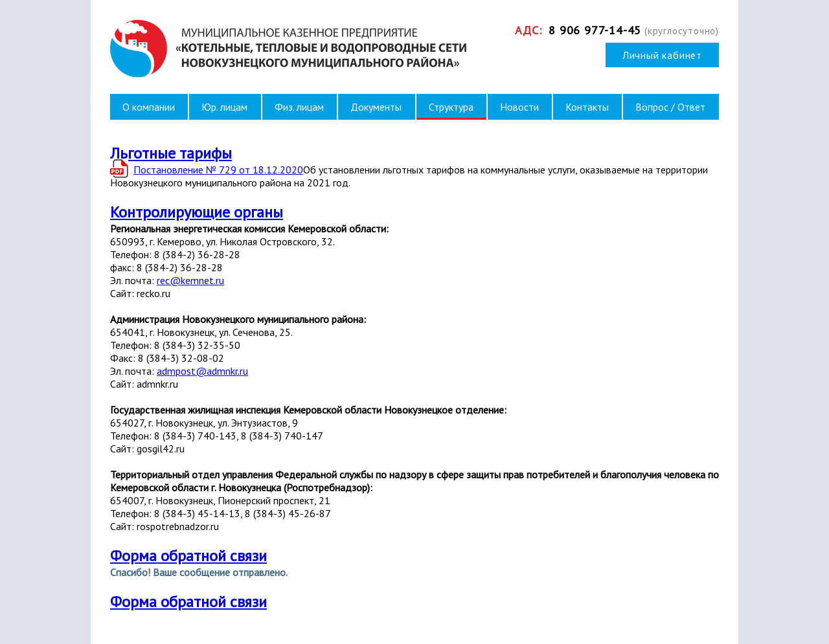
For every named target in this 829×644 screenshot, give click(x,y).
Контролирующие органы (197, 212)
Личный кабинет (662, 55)
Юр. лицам (224, 107)
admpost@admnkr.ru (202, 371)
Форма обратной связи (188, 556)
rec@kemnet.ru (190, 280)
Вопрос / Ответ (670, 107)
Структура (451, 107)
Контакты (587, 107)
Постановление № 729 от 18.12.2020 (218, 170)
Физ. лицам (299, 107)
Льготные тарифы (171, 153)
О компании (149, 107)
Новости (519, 107)
